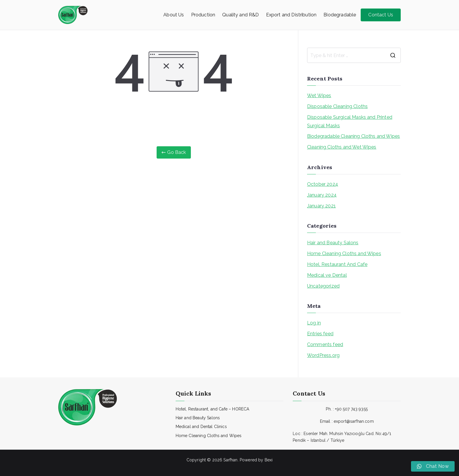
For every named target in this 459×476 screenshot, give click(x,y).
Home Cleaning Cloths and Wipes (344, 254)
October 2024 (323, 184)
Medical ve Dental (327, 275)
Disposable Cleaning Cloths (337, 106)
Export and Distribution (291, 15)
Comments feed (325, 344)
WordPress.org (323, 355)
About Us (174, 15)
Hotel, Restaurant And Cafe (337, 264)
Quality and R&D (240, 15)
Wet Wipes (319, 96)
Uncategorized (323, 286)
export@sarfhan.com (354, 421)
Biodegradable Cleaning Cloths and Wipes (353, 136)
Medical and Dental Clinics (201, 427)
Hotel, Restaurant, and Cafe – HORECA (213, 409)
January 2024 (322, 195)
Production (203, 15)
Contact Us (381, 15)
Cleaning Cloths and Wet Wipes (342, 147)
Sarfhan (230, 460)
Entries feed (320, 334)
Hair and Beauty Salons (333, 243)
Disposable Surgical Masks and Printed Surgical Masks (350, 121)
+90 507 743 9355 (351, 409)
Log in (314, 323)
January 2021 (321, 206)
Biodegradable (340, 15)
